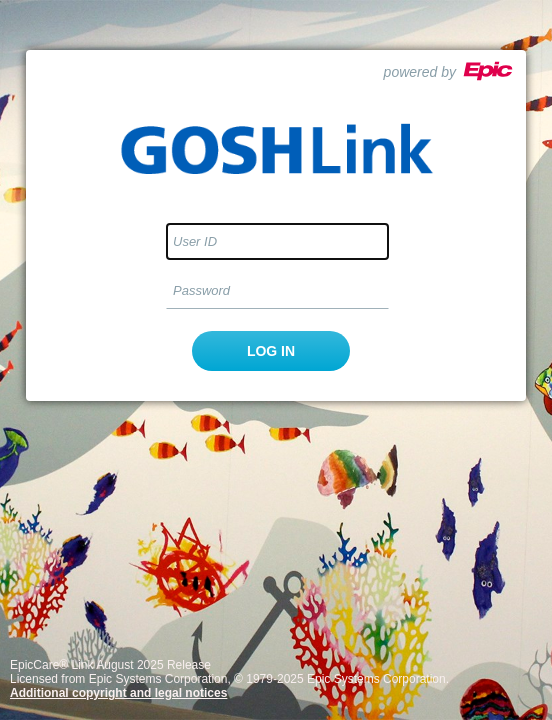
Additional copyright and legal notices (118, 693)
